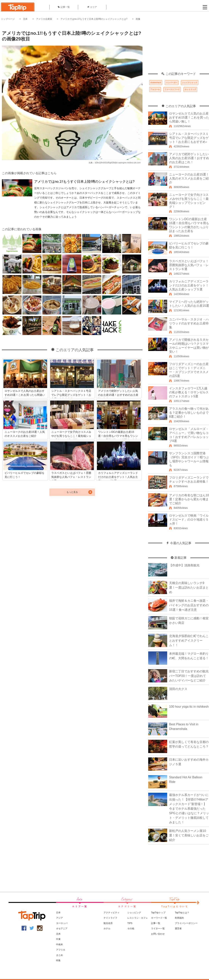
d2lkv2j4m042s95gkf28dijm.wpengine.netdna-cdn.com (118, 163)
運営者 (178, 929)
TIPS (130, 923)
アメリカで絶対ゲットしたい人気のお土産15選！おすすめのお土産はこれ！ (189, 158)
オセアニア (62, 929)
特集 (58, 960)
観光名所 (108, 923)
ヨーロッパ (62, 923)
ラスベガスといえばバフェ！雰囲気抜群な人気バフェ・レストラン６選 (189, 265)
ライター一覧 (158, 929)
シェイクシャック (190, 83)
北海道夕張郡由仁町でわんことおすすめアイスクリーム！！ (189, 641)
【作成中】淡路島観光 (184, 565)
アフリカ (61, 950)
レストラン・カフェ (138, 918)
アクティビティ (112, 913)
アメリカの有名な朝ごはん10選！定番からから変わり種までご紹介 (189, 499)
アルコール (155, 89)
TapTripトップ (158, 913)
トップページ (8, 19)
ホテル (107, 929)
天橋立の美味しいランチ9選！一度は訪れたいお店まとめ (189, 588)
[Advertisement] (179, 48)
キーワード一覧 (159, 918)
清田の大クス (178, 689)
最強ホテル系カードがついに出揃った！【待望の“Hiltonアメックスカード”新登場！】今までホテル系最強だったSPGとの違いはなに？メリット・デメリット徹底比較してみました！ (189, 809)
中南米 (59, 944)
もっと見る (72, 492)
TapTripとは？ (182, 913)
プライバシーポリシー (186, 923)
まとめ (59, 955)
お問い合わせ (158, 934)
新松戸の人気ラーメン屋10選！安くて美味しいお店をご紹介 (189, 835)
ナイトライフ (110, 918)
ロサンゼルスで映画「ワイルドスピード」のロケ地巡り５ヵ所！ (189, 520)
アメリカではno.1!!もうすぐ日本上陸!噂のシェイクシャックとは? (94, 19)
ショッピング (134, 913)
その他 (131, 929)
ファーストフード (172, 89)
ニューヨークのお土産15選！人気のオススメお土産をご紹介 (189, 178)
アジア (59, 918)
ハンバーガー (172, 83)
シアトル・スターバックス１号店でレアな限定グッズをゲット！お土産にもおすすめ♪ (189, 138)
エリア (92, 7)
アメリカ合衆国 (44, 19)
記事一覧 (64, 7)
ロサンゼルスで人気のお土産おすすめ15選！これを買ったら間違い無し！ (189, 117)
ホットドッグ (190, 89)
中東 (58, 939)
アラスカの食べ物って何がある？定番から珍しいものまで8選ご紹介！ (189, 413)
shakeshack (156, 83)
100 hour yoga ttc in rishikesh (189, 707)
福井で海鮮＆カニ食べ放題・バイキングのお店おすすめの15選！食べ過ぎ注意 (189, 605)
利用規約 (179, 918)
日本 (58, 913)
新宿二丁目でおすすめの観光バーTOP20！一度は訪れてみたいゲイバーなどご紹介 (189, 676)
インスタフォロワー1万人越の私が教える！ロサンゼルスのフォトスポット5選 (189, 392)
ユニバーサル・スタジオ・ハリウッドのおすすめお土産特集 (189, 323)
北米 (25, 19)
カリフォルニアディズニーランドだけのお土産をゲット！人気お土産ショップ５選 (189, 285)
